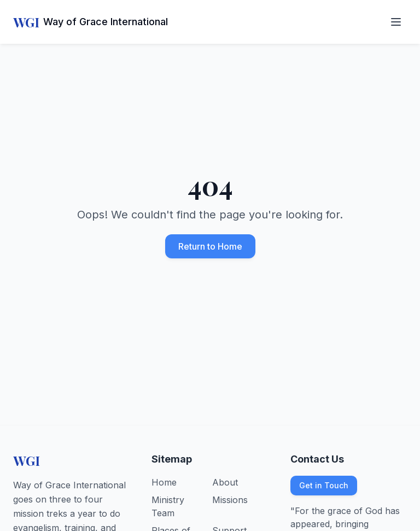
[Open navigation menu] (396, 22)
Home (164, 482)
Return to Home (210, 246)
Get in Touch (324, 485)
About (225, 482)
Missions (230, 500)
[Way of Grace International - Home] (91, 22)
